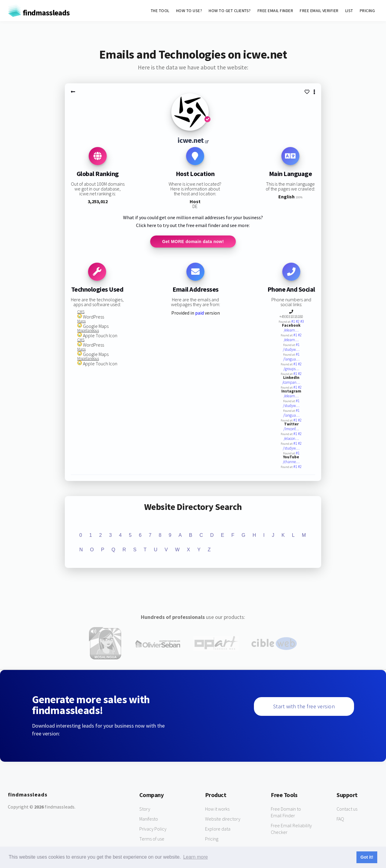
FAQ (340, 819)
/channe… (291, 462)
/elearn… (291, 330)
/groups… (291, 369)
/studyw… (291, 349)
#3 (302, 321)
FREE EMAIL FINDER (275, 11)
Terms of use (152, 839)
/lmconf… (291, 429)
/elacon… (291, 439)
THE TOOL (160, 11)
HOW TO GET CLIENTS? (230, 11)
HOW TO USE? (189, 11)
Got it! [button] (367, 857)
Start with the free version (304, 706)
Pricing (212, 839)
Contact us (347, 809)
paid (199, 313)
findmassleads (39, 13)
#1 (294, 321)
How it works (217, 809)
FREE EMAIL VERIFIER (319, 11)
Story (145, 809)
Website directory (223, 819)
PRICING (367, 11)
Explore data (218, 829)
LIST (349, 11)
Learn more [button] (195, 857)
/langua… (291, 359)
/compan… (291, 382)
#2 (298, 321)
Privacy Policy (153, 829)
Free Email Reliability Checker (291, 829)
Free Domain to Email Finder (286, 812)
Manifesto (149, 819)
